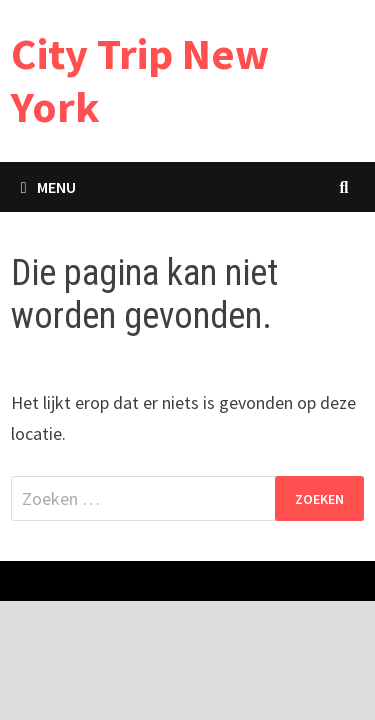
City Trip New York (140, 80)
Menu (48, 187)
